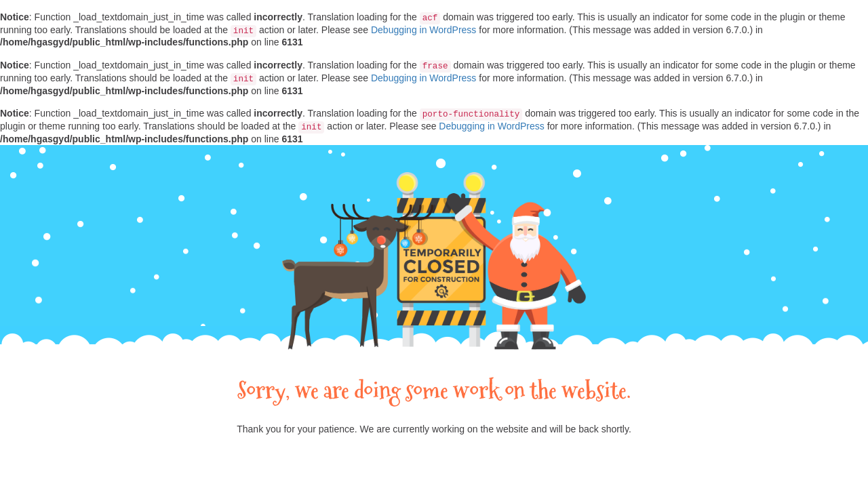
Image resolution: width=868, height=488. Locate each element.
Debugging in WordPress (423, 30)
